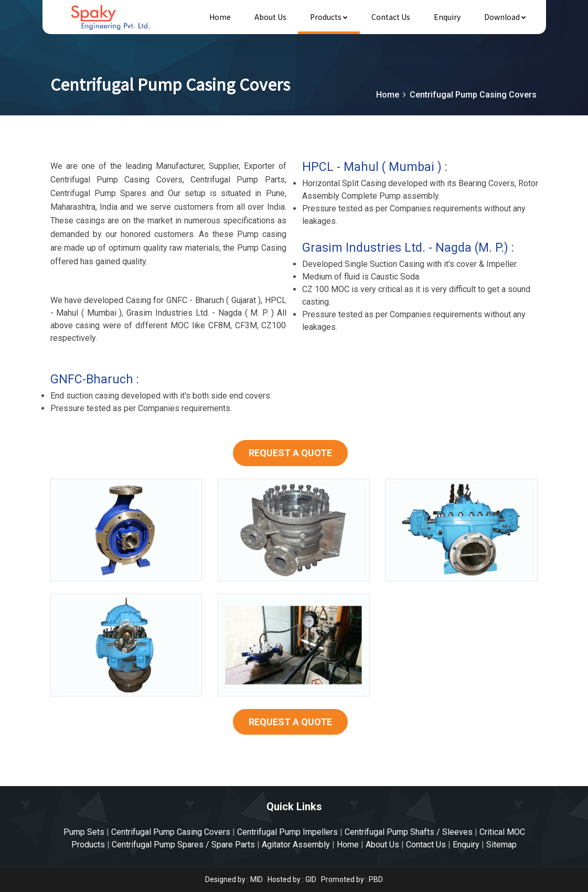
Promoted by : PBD (352, 879)
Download (505, 17)
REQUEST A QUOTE (290, 453)
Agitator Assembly (296, 845)
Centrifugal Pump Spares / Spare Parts (183, 845)
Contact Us (391, 17)
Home (220, 17)
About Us (270, 17)
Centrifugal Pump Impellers (287, 832)
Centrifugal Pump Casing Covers (171, 832)
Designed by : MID (235, 879)
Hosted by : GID (292, 879)
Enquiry (447, 17)
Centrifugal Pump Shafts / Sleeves (409, 832)
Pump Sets (84, 832)
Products (329, 17)
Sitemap (501, 845)
